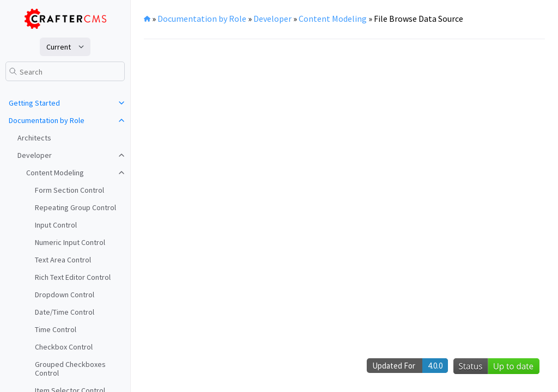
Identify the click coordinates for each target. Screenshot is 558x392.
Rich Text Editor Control (73, 277)
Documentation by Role (47, 120)
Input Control (56, 225)
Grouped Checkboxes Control (70, 369)
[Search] (65, 71)
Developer (35, 155)
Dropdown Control (65, 295)
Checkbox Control (64, 347)
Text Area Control (63, 260)
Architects (34, 138)
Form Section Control (69, 190)
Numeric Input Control (70, 242)
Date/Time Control (65, 312)
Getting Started (34, 103)
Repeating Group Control (75, 207)
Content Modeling (55, 173)
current (59, 47)
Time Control (56, 329)
